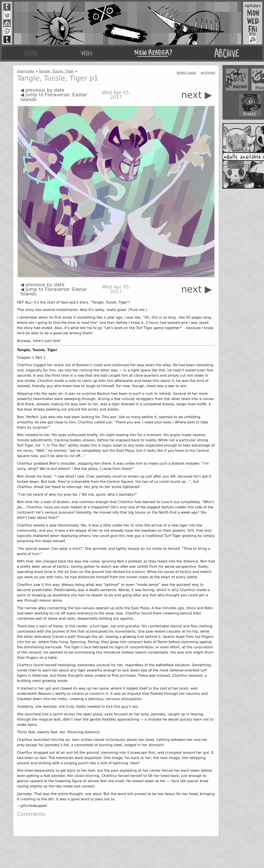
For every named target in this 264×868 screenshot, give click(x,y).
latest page (186, 73)
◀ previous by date (42, 90)
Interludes (26, 71)
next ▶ (197, 95)
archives (208, 73)
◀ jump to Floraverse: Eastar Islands (54, 97)
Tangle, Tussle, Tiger (56, 71)
